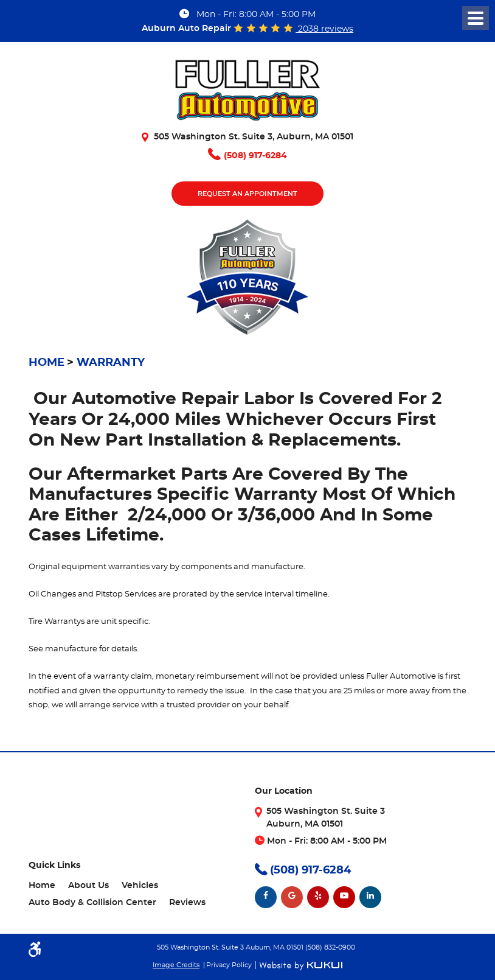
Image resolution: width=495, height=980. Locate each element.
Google (292, 897)
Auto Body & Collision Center (92, 903)
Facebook (266, 897)
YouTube (344, 897)
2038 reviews (324, 29)
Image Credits (176, 965)
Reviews (187, 903)
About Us (88, 886)
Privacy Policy (229, 965)
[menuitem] (42, 886)
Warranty (111, 363)
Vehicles (140, 886)
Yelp (318, 897)
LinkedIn (370, 897)
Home (47, 363)
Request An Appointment (247, 194)
